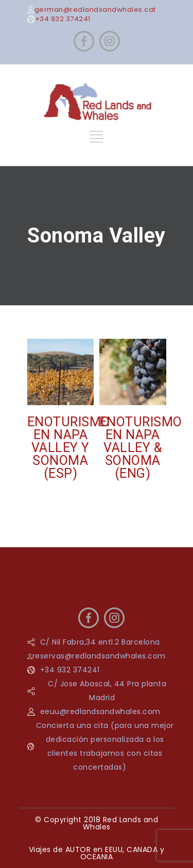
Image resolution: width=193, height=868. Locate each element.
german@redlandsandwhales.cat (95, 10)
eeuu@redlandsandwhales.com (100, 711)
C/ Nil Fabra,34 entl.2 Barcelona (100, 642)
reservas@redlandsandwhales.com (99, 656)
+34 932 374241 (63, 19)
